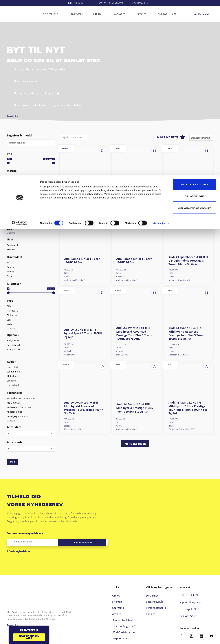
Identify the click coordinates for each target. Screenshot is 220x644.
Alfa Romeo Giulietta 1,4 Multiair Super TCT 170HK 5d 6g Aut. (188, 190)
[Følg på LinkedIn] (201, 634)
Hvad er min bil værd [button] (29, 637)
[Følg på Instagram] (191, 634)
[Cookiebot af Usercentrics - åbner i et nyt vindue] (20, 48)
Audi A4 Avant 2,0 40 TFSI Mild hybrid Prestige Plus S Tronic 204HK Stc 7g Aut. (135, 408)
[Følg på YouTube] (211, 634)
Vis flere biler (135, 444)
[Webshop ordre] (201, 138)
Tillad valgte (194, 21)
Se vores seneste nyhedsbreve (25, 533)
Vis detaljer (159, 48)
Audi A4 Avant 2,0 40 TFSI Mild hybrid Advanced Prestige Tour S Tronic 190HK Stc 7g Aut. (84, 408)
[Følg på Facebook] (181, 634)
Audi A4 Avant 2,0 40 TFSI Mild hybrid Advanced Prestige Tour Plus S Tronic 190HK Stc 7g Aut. (135, 333)
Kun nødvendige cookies (195, 33)
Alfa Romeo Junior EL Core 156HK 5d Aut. (82, 261)
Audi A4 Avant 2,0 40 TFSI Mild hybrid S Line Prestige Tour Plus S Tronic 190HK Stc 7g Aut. (188, 408)
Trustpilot (13, 116)
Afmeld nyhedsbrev (19, 551)
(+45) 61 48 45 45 (189, 592)
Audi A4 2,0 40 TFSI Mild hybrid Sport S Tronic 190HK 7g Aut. (83, 333)
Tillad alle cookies (194, 9)
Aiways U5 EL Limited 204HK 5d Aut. (83, 190)
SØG (13, 462)
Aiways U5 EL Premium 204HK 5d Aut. (132, 190)
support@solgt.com (191, 599)
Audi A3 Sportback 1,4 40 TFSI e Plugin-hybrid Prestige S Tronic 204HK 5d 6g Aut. (188, 261)
